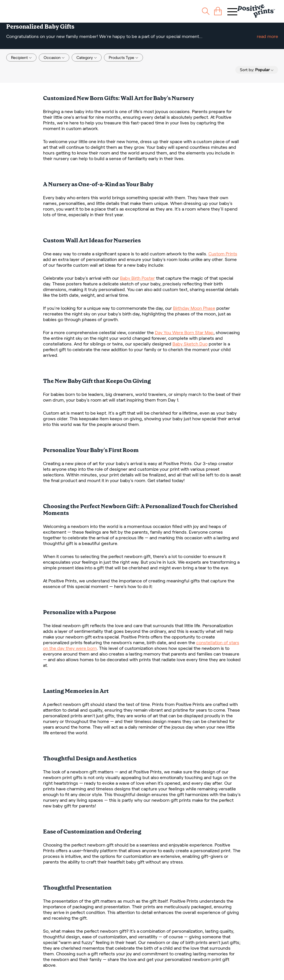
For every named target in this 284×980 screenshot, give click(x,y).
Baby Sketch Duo (190, 344)
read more (267, 36)
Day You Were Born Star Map (184, 333)
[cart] (218, 11)
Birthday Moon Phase (194, 308)
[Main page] (256, 11)
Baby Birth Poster (137, 278)
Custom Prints (223, 254)
